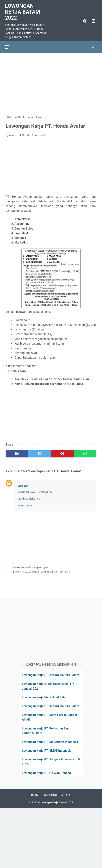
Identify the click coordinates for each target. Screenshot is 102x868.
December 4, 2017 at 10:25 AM (35, 490)
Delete (28, 504)
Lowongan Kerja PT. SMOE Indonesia (47, 750)
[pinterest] (62, 452)
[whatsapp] (85, 452)
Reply (20, 504)
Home (35, 795)
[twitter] (40, 452)
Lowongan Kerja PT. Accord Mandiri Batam (51, 675)
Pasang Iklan (49, 795)
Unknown (23, 484)
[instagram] (92, 20)
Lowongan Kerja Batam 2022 (23, 10)
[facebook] (84, 20)
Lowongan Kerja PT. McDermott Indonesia (50, 741)
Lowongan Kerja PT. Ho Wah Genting (46, 773)
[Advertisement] (51, 82)
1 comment (38, 134)
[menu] (8, 45)
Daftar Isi (66, 795)
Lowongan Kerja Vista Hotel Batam (45, 697)
